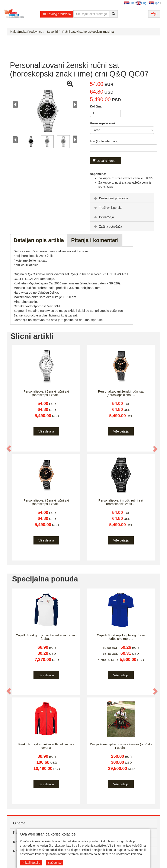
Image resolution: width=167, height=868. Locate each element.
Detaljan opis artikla (39, 240)
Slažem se (54, 863)
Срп (154, 3)
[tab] (122, 198)
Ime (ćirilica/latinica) (104, 141)
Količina (96, 106)
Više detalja (46, 431)
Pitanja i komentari (95, 240)
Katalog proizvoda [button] (57, 14)
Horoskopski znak (103, 123)
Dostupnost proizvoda (111, 198)
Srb (129, 3)
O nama (19, 823)
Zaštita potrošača (108, 227)
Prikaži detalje (31, 863)
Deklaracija (104, 217)
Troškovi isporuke (108, 208)
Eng (141, 3)
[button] (9, 449)
